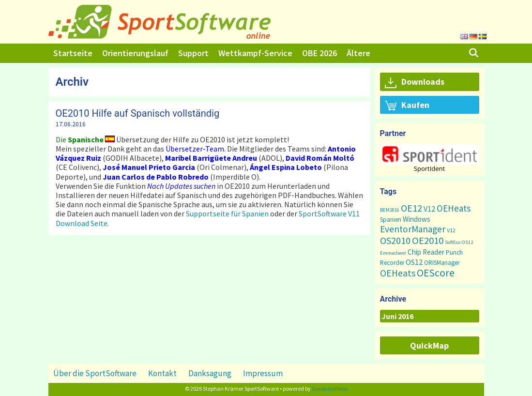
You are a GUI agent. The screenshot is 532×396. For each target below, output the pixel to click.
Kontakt (162, 373)
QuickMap (429, 345)
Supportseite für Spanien (227, 213)
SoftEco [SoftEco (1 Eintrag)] (453, 242)
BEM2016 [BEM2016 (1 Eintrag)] (390, 210)
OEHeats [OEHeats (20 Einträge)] (398, 273)
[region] (430, 158)
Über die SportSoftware (95, 373)
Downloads (415, 82)
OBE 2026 (319, 53)
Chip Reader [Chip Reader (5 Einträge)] (426, 252)
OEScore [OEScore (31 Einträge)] (436, 273)
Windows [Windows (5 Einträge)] (417, 219)
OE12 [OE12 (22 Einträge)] (411, 208)
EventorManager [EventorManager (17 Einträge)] (413, 229)
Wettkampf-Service (255, 53)
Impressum (263, 373)
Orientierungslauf (135, 53)
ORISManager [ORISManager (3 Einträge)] (442, 263)
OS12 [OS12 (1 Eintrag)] (467, 242)
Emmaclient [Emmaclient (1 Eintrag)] (393, 253)
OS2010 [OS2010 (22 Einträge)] (395, 240)
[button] (430, 154)
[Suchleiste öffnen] (473, 53)
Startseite (73, 53)
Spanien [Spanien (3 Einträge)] (391, 220)
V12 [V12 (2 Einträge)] (451, 230)
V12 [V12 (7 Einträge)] (429, 209)
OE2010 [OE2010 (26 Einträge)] (428, 241)
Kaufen (407, 106)
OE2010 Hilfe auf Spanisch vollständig (138, 113)
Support (193, 53)
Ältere (358, 53)
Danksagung (210, 373)
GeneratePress (330, 388)
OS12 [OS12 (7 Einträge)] (414, 262)
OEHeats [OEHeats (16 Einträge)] (454, 208)
